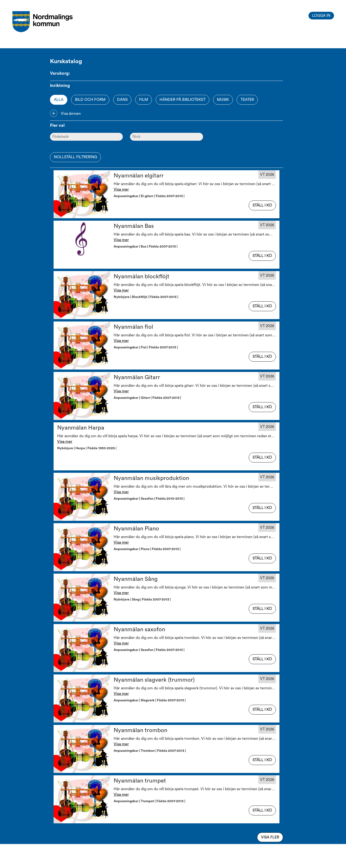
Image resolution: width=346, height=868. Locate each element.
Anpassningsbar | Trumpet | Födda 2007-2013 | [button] (150, 801)
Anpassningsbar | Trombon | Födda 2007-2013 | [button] (151, 751)
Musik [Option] (223, 100)
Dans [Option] (122, 100)
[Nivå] (166, 137)
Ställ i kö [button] (262, 205)
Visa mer (121, 189)
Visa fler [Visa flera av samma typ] (270, 837)
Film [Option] (144, 100)
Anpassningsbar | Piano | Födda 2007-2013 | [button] (148, 549)
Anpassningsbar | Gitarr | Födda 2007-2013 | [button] (148, 398)
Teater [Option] (247, 100)
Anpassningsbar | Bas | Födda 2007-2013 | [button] (146, 247)
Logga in (321, 16)
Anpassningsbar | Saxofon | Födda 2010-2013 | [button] (150, 499)
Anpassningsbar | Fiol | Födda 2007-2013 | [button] (146, 347)
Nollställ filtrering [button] (75, 157)
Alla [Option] (59, 100)
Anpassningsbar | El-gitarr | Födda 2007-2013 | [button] (150, 196)
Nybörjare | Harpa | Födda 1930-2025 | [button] (88, 448)
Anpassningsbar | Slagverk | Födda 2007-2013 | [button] (150, 700)
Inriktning (60, 85)
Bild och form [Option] (90, 100)
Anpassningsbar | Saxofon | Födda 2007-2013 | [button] (150, 650)
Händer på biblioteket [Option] (182, 100)
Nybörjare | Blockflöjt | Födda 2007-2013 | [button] (147, 297)
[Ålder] (86, 137)
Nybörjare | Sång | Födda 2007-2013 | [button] (143, 600)
